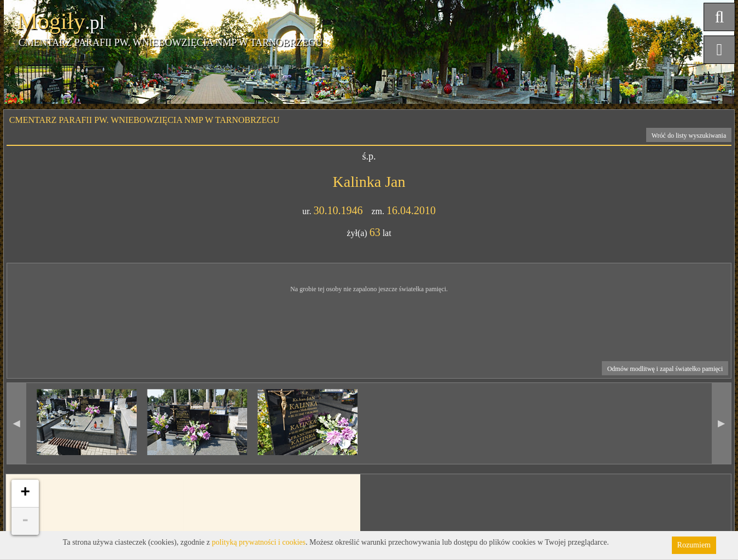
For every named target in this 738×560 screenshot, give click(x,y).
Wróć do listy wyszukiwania (689, 135)
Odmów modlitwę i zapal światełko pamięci (665, 369)
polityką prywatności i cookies (259, 542)
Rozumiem (694, 545)
